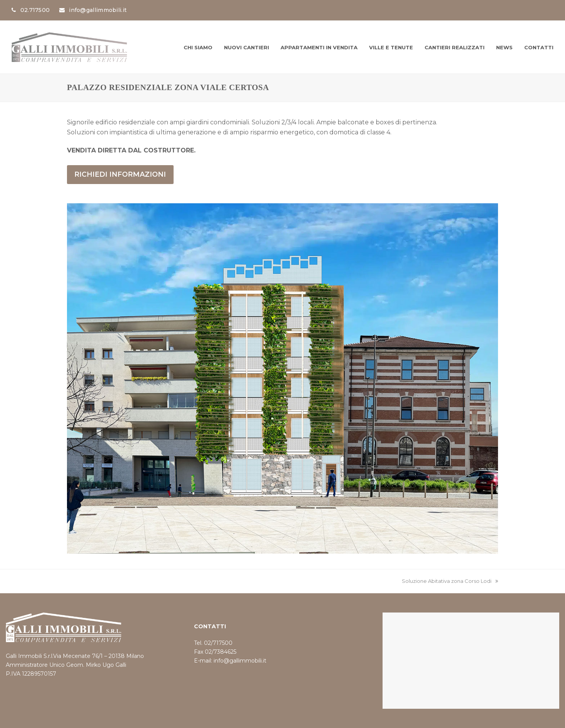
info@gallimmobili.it (98, 10)
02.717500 (35, 10)
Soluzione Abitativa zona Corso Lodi (450, 581)
